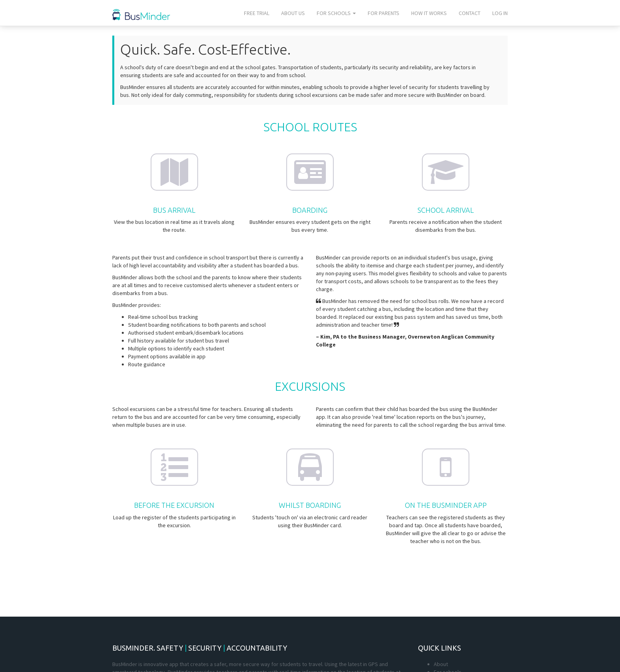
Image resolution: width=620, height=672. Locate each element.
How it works (429, 13)
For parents (384, 13)
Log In (500, 13)
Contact (470, 13)
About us (293, 13)
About (441, 664)
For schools (336, 13)
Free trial (257, 13)
